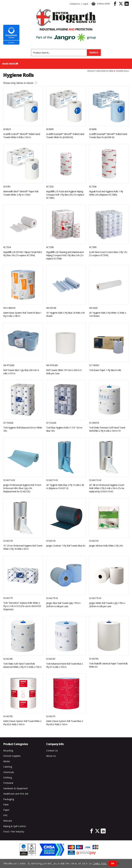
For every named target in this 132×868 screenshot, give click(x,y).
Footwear (8, 783)
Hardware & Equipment (15, 788)
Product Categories (97, 71)
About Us (51, 756)
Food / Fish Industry (14, 832)
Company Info (55, 744)
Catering (8, 767)
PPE (5, 815)
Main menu (10, 64)
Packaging (9, 799)
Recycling (8, 751)
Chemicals (9, 772)
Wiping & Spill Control (14, 826)
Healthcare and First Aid (16, 794)
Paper (111, 71)
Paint (6, 805)
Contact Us (75, 4)
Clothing (8, 778)
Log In (86, 4)
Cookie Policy (100, 863)
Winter (7, 761)
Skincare (8, 821)
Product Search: (31, 49)
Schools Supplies (12, 756)
